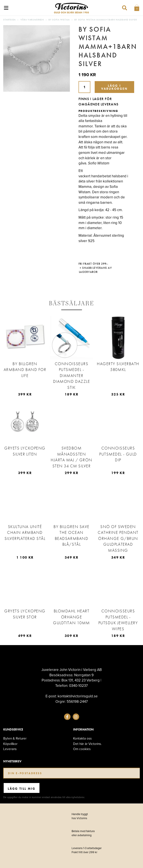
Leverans (10, 749)
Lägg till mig (22, 789)
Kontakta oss (82, 738)
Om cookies (82, 749)
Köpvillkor (10, 744)
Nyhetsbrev (12, 761)
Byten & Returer (15, 738)
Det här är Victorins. (87, 744)
